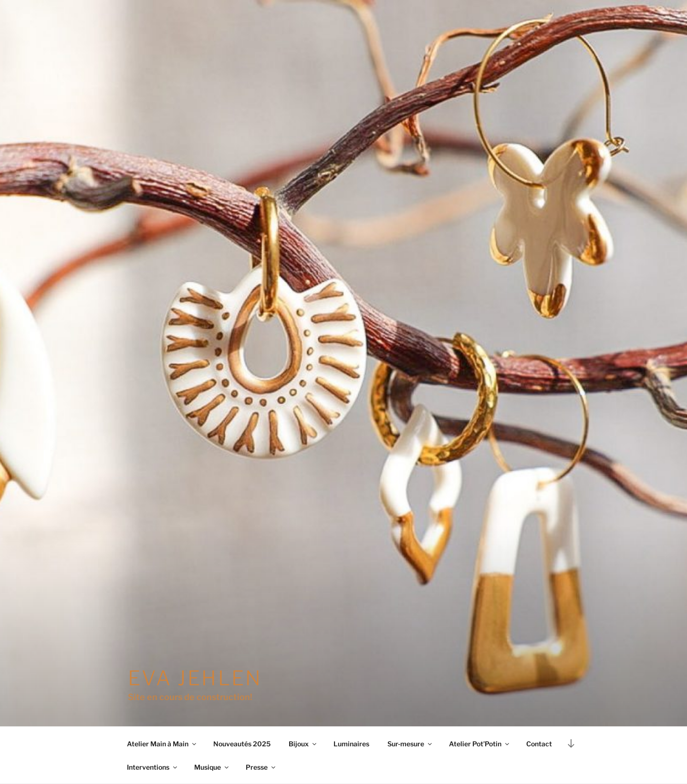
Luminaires (351, 744)
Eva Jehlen (195, 678)
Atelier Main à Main (162, 744)
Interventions (153, 767)
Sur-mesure (410, 744)
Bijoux (303, 744)
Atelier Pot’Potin (480, 744)
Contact (539, 744)
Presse (261, 767)
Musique (212, 767)
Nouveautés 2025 (242, 744)
